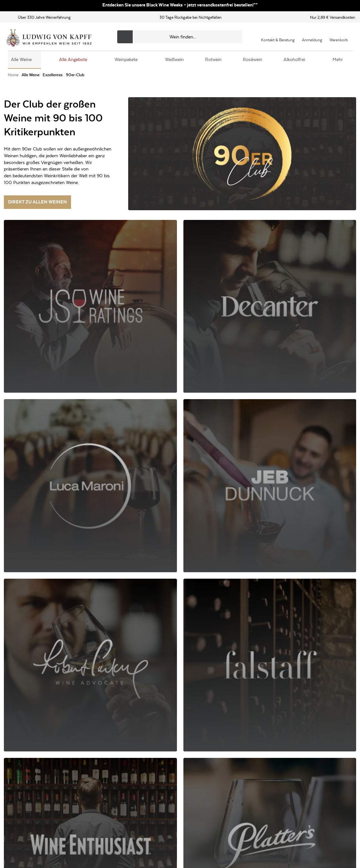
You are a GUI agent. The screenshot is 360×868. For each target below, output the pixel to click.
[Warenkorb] (339, 37)
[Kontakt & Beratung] (278, 37)
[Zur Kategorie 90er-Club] (75, 75)
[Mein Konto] (312, 37)
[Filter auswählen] (61, 233)
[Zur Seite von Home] (13, 75)
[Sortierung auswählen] (297, 233)
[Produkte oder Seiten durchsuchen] (180, 37)
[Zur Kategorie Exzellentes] (53, 75)
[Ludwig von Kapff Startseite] (49, 38)
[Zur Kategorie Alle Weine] (31, 75)
